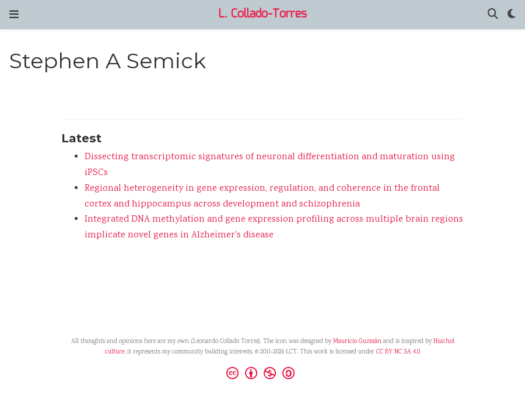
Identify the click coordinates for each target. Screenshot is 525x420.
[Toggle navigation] (14, 15)
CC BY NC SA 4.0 (398, 352)
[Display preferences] (512, 15)
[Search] (493, 15)
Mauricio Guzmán (357, 342)
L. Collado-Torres (262, 14)
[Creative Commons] (263, 374)
